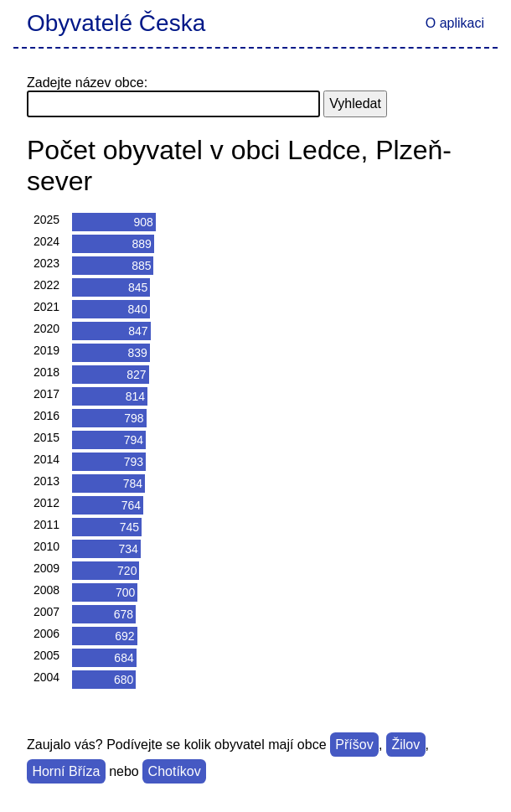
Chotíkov (175, 771)
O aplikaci (455, 23)
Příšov (354, 745)
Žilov (405, 745)
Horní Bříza (66, 771)
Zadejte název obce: (87, 83)
